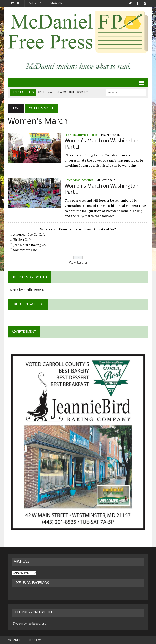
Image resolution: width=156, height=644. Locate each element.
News (77, 180)
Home (82, 135)
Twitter (16, 3)
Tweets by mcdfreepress (26, 290)
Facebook (34, 3)
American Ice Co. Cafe (29, 234)
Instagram (55, 3)
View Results (78, 262)
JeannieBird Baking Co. (30, 245)
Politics (93, 135)
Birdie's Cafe (22, 240)
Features (71, 135)
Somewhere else (25, 250)
